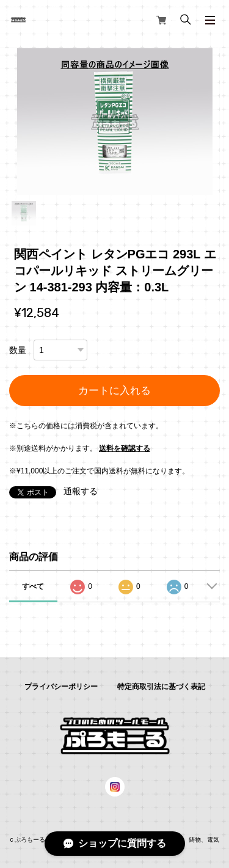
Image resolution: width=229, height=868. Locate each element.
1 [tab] (24, 213)
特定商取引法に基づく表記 (161, 687)
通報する (81, 491)
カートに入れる (114, 391)
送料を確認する (125, 448)
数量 (18, 350)
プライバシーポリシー (61, 687)
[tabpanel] (114, 122)
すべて (33, 586)
